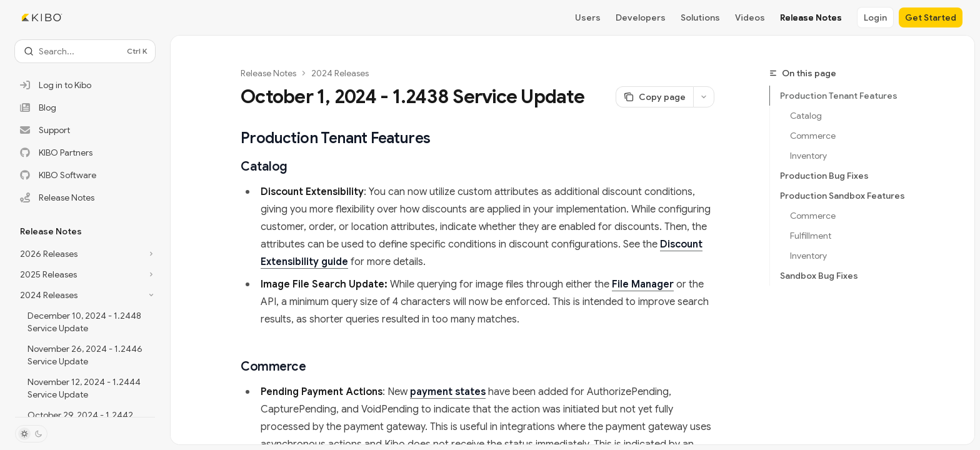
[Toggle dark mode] (31, 434)
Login (875, 17)
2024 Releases (340, 73)
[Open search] (85, 51)
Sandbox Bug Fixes (819, 276)
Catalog (806, 116)
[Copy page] (654, 97)
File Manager (643, 284)
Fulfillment (811, 236)
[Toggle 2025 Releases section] (85, 274)
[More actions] (704, 97)
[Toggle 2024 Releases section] (85, 295)
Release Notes (811, 17)
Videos (750, 17)
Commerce (813, 136)
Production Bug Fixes (824, 176)
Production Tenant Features (839, 96)
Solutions (700, 17)
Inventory (808, 156)
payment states (448, 392)
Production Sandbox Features (842, 196)
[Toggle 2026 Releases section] (85, 254)
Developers (641, 17)
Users (588, 17)
